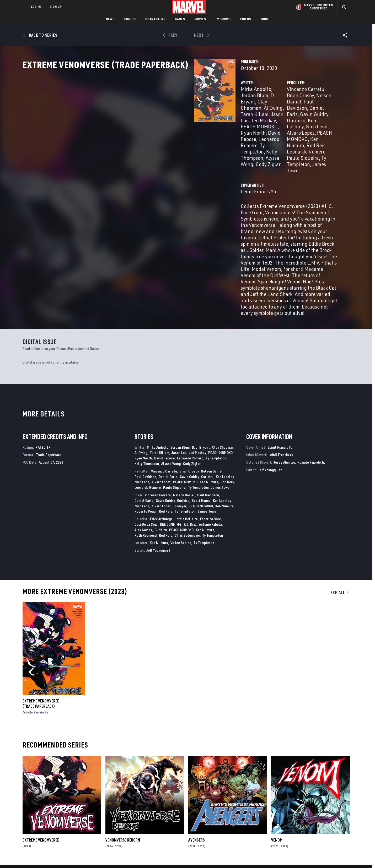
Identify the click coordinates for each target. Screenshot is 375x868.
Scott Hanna (201, 410)
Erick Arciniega (161, 429)
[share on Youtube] (288, 822)
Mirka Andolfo (136, 112)
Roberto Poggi (146, 421)
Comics (130, 19)
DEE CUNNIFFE (171, 434)
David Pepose (164, 368)
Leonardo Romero (158, 131)
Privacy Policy (88, 856)
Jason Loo (206, 118)
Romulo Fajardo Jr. (311, 372)
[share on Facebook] (289, 811)
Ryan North (191, 125)
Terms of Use (64, 856)
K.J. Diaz (190, 434)
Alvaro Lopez (314, 125)
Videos (245, 19)
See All (340, 503)
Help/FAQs (75, 806)
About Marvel (79, 798)
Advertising (127, 798)
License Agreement (245, 856)
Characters (155, 19)
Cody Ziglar (188, 137)
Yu (47, 622)
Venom (277, 750)
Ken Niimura (280, 131)
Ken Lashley (261, 125)
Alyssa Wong (159, 137)
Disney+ (123, 806)
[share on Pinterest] (317, 822)
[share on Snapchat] (303, 822)
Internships (77, 821)
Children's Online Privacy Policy (204, 856)
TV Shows (223, 19)
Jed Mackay (197, 363)
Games (180, 19)
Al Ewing (153, 118)
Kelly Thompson (147, 374)
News (110, 19)
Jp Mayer (180, 416)
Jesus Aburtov (284, 372)
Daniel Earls (274, 118)
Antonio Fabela (210, 434)
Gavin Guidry (303, 118)
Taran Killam (179, 118)
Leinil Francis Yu (138, 164)
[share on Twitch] (332, 822)
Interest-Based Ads (278, 856)
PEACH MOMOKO (157, 125)
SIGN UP (56, 7)
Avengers (196, 750)
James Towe (240, 143)
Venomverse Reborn (123, 750)
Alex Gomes (143, 440)
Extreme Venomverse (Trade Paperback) (41, 614)
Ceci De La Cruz (146, 434)
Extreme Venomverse (41, 750)
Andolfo (28, 622)
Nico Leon (287, 125)
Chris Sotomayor (187, 445)
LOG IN (36, 7)
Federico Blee (210, 429)
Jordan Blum (167, 112)
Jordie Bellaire (186, 429)
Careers (74, 813)
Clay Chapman (223, 357)
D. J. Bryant (196, 112)
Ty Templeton (194, 131)
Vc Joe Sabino (181, 453)
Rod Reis (305, 131)
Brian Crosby (280, 112)
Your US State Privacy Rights (123, 856)
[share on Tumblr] (332, 811)
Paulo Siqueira (284, 137)
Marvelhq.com (129, 813)
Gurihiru (236, 125)
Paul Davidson (242, 118)
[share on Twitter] (303, 811)
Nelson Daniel (311, 112)
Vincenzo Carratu (246, 112)
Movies (200, 19)
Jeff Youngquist (158, 460)
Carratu (39, 622)
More (265, 19)
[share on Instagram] (317, 811)
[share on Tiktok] (288, 833)
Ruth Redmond (146, 445)
